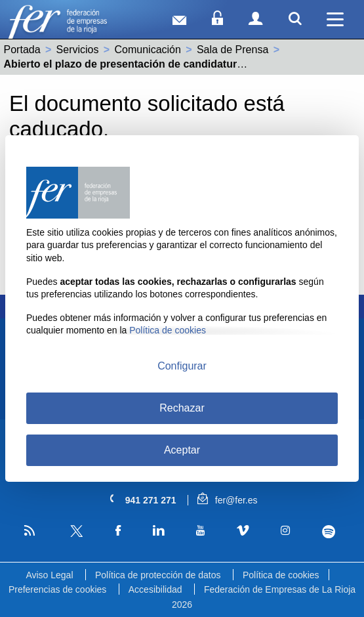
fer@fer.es (227, 500)
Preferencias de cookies (57, 589)
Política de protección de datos (158, 575)
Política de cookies (281, 575)
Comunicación (148, 50)
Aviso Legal (49, 575)
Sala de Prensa (233, 50)
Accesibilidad (155, 589)
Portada (22, 50)
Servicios (78, 50)
